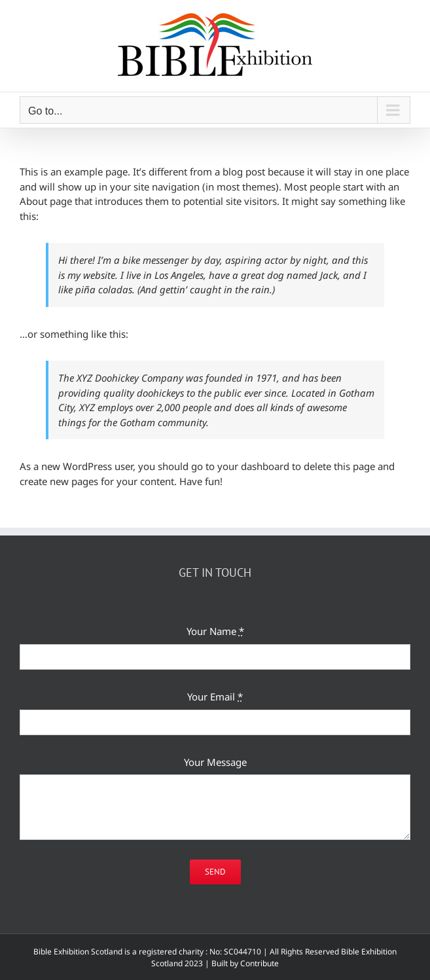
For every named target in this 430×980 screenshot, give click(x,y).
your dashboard (253, 466)
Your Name (215, 631)
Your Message (215, 762)
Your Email (215, 697)
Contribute (260, 963)
